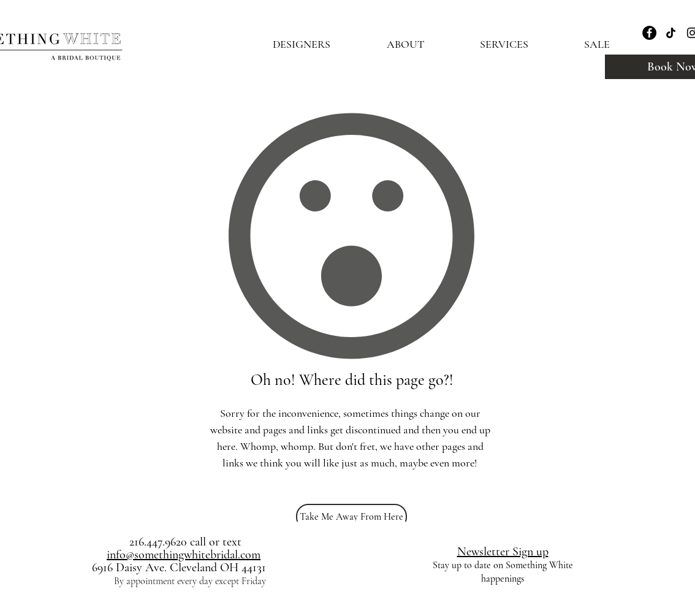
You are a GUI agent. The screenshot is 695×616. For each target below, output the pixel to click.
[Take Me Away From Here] (351, 517)
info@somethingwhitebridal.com (184, 555)
